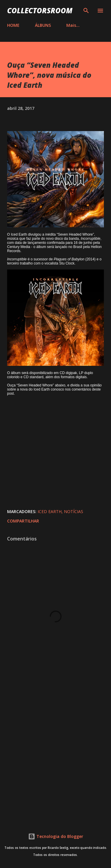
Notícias (74, 511)
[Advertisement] (55, 752)
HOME (13, 25)
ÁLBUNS (43, 25)
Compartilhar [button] (23, 521)
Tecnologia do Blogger (56, 836)
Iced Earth (50, 511)
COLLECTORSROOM (40, 10)
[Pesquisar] (86, 11)
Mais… (73, 25)
